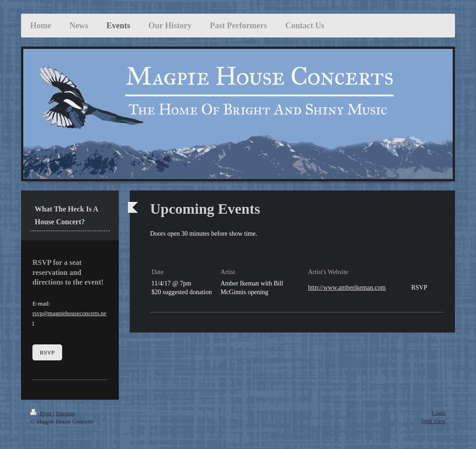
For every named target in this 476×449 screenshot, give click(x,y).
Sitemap (66, 413)
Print (42, 413)
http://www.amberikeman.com (347, 288)
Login (439, 413)
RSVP (47, 352)
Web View (434, 421)
